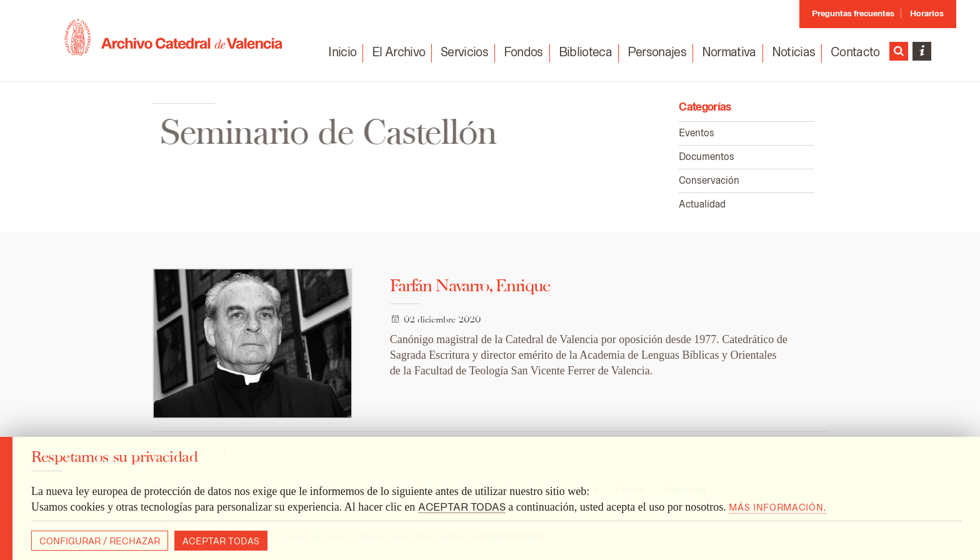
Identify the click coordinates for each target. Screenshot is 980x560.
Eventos (697, 133)
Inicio (342, 52)
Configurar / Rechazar (100, 541)
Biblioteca (585, 52)
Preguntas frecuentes (853, 13)
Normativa (729, 52)
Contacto (855, 52)
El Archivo (398, 52)
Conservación (709, 180)
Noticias (794, 52)
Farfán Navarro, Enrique (470, 285)
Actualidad (702, 204)
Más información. (778, 507)
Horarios (927, 13)
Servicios (464, 52)
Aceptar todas (221, 541)
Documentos (707, 157)
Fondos (523, 52)
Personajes (657, 52)
